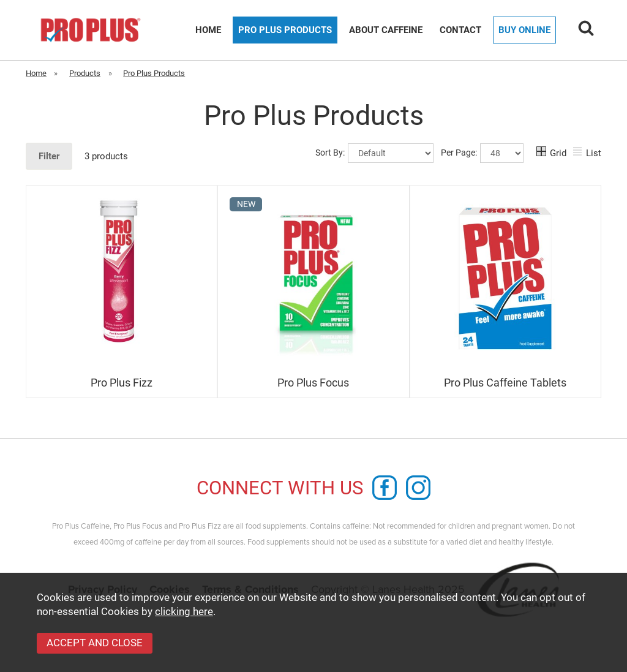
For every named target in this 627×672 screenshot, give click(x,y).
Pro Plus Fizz (122, 383)
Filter (49, 156)
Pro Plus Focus (313, 383)
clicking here (184, 612)
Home (208, 30)
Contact (460, 30)
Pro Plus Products (285, 30)
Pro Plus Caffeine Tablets (505, 383)
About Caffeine (386, 30)
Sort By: (374, 153)
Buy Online (524, 30)
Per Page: (482, 153)
